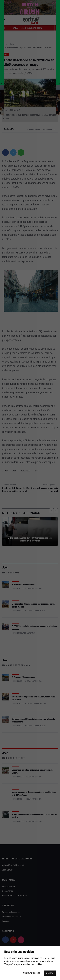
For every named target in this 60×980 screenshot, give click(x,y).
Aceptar (50, 973)
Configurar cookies (32, 973)
